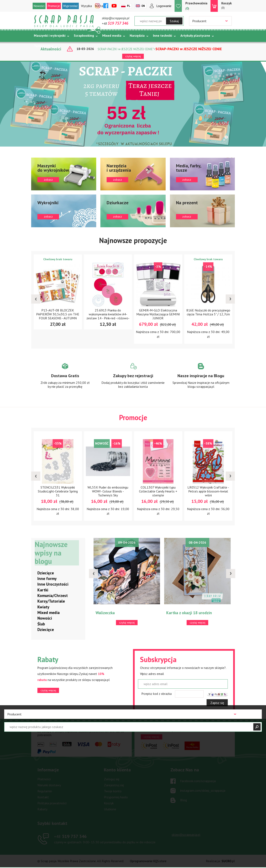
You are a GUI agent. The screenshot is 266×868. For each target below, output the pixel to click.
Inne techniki (163, 35)
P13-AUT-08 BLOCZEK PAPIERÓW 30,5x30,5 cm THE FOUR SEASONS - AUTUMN (58, 314)
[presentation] (36, 299)
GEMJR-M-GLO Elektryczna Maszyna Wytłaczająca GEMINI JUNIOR (158, 314)
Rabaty (42, 809)
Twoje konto (113, 791)
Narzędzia (137, 35)
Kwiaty (43, 607)
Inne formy (47, 579)
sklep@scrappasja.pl (116, 18)
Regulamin (45, 791)
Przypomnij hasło (116, 797)
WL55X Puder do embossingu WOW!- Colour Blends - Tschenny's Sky (108, 491)
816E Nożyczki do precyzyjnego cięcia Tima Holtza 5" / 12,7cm (208, 312)
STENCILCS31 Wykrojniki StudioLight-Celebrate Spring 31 (58, 491)
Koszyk (109, 803)
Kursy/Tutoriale (51, 601)
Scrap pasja (64, 21)
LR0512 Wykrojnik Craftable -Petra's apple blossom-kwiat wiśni (208, 491)
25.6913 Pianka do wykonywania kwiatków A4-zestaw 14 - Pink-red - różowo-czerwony (108, 316)
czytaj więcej (133, 56)
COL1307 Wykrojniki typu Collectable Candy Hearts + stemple (158, 491)
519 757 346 (70, 836)
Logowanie (164, 6)
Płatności (44, 779)
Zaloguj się (112, 779)
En (143, 6)
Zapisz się (217, 703)
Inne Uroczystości (53, 584)
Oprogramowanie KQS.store (148, 861)
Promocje (54, 6)
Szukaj (174, 21)
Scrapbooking (84, 35)
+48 (115, 23)
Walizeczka (105, 613)
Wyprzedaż (70, 6)
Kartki (43, 590)
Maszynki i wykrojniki (50, 35)
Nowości (39, 6)
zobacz (64, 174)
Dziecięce (46, 573)
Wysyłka (86, 6)
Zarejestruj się (114, 785)
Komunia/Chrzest (53, 596)
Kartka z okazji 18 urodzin (189, 613)
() (196, 6)
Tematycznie (44, 46)
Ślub (41, 624)
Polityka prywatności (52, 803)
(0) (227, 5)
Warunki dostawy (49, 785)
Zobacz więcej (65, 379)
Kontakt (43, 797)
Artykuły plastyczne (195, 35)
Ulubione (110, 809)
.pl (228, 861)
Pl (129, 6)
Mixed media (112, 35)
